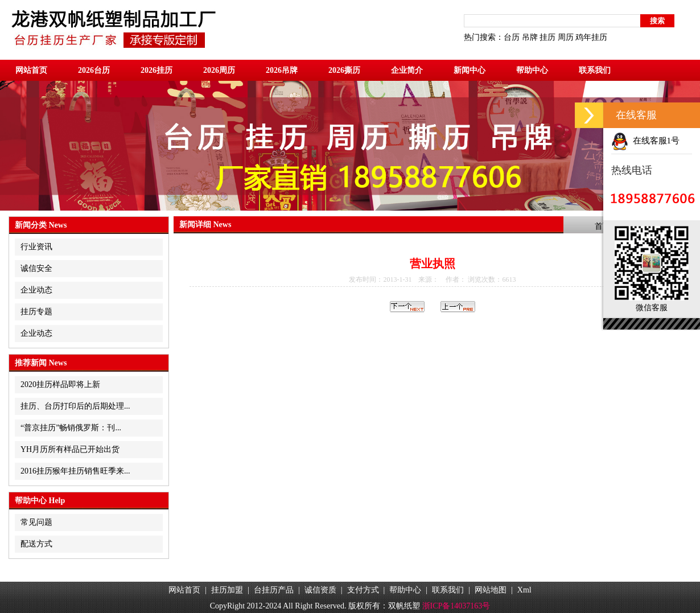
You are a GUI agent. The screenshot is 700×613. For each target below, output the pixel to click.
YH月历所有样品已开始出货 (70, 449)
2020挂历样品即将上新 (60, 384)
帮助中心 (532, 70)
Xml (524, 590)
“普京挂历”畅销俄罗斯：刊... (71, 428)
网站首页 (31, 70)
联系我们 (595, 70)
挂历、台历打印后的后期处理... (75, 406)
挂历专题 (36, 312)
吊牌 (530, 37)
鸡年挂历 (591, 37)
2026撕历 (344, 70)
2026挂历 (157, 70)
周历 (566, 37)
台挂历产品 (274, 590)
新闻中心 (470, 70)
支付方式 (363, 590)
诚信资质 (320, 590)
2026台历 (94, 70)
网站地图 (491, 590)
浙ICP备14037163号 (456, 606)
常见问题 (36, 522)
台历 (512, 37)
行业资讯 (36, 247)
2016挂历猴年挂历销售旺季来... (75, 471)
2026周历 (219, 70)
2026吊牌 (282, 70)
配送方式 (36, 544)
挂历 (547, 37)
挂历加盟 (227, 590)
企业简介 (407, 70)
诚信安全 (36, 268)
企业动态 (36, 290)
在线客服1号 (645, 141)
